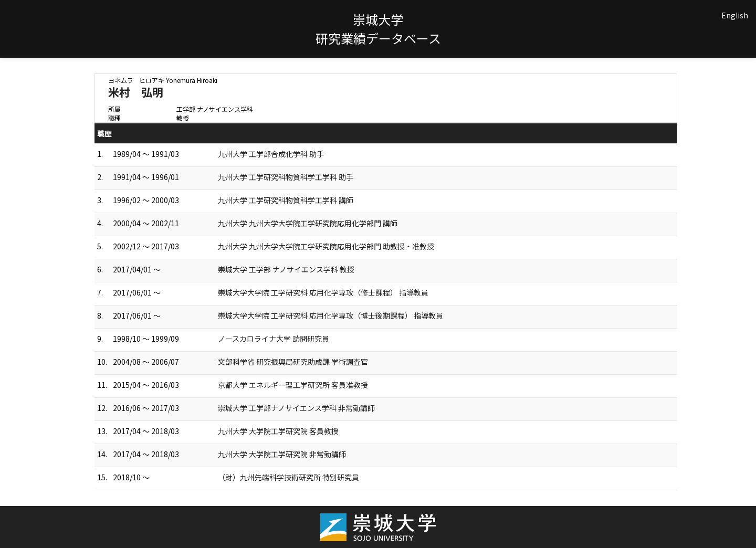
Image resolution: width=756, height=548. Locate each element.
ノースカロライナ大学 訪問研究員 (274, 339)
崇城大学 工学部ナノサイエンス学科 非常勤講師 (296, 408)
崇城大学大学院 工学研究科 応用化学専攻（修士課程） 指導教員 (323, 292)
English (735, 15)
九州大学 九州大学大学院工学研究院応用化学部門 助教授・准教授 (326, 246)
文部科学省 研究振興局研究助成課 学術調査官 (293, 362)
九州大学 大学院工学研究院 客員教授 (278, 431)
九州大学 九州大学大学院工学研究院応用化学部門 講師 (308, 223)
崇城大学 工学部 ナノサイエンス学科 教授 (286, 269)
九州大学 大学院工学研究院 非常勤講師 (282, 454)
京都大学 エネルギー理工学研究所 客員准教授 (293, 385)
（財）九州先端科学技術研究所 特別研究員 (288, 477)
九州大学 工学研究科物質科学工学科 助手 (286, 177)
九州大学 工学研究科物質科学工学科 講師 (286, 200)
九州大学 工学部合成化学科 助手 (271, 154)
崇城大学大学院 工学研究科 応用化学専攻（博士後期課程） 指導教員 (330, 315)
